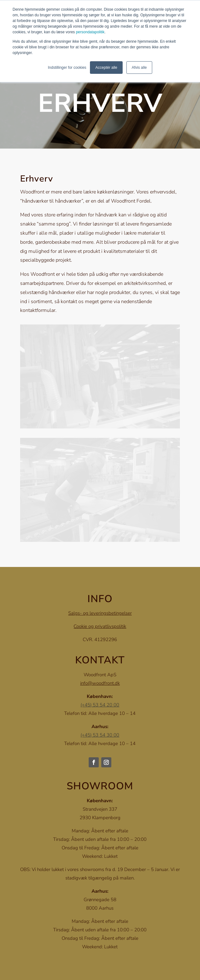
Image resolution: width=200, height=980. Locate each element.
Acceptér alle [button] (106, 68)
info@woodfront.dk (100, 683)
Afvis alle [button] (139, 68)
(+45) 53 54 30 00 (100, 735)
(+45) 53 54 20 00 (100, 705)
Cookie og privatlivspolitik (100, 626)
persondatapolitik (90, 32)
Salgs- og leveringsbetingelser (100, 613)
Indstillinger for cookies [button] (67, 68)
